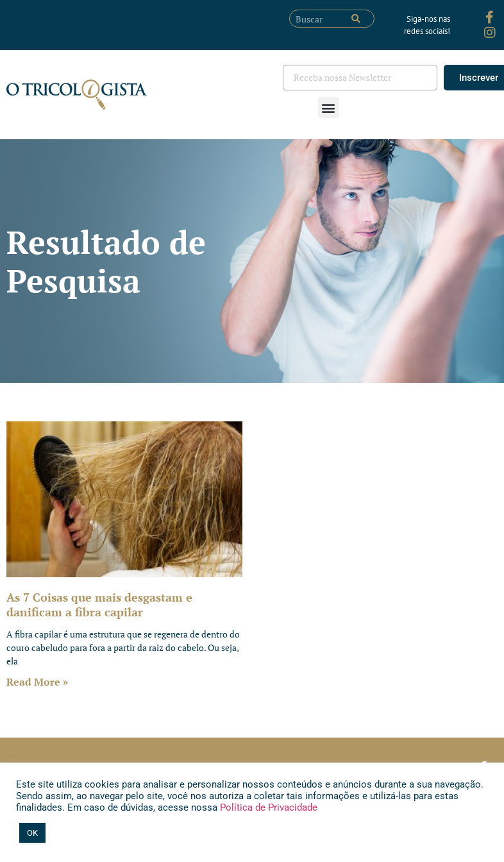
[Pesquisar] (356, 19)
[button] (329, 107)
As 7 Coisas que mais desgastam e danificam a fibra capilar (99, 604)
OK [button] (32, 833)
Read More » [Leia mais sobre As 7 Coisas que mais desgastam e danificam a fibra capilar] (37, 682)
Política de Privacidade (267, 807)
